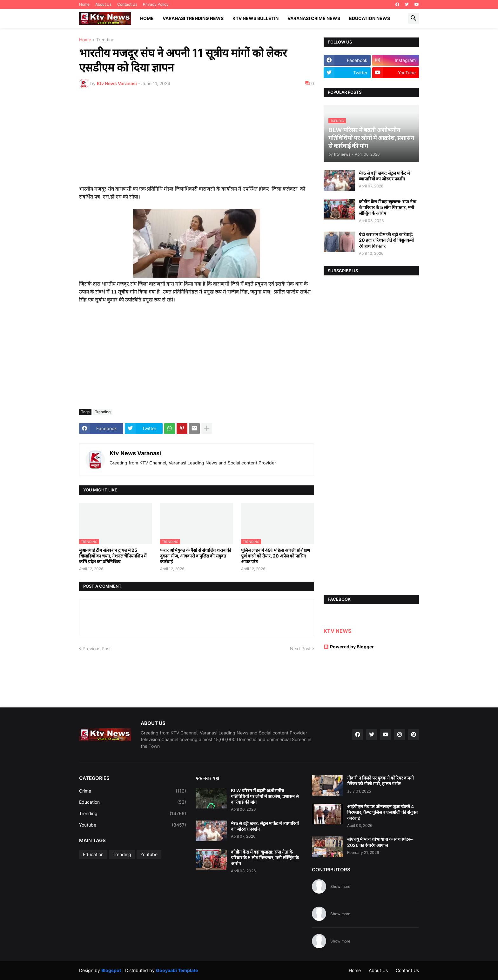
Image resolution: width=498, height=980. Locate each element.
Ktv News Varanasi (135, 453)
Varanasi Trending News (193, 18)
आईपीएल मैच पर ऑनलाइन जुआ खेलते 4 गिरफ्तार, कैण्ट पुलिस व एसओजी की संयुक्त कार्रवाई (382, 812)
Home (84, 4)
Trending (105, 40)
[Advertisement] (197, 141)
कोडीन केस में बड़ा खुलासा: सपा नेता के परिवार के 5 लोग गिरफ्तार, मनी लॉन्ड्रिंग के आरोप (388, 207)
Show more (340, 886)
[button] (414, 18)
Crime (133, 791)
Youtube (133, 825)
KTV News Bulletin (256, 18)
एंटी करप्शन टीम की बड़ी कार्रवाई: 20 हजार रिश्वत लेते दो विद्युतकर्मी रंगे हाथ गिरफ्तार (386, 240)
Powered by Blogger (349, 647)
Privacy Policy (156, 4)
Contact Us (127, 4)
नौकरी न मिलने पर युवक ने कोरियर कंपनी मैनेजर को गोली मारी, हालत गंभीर (380, 781)
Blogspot (111, 970)
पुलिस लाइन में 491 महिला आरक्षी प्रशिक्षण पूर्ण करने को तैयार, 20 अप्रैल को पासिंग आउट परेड (276, 556)
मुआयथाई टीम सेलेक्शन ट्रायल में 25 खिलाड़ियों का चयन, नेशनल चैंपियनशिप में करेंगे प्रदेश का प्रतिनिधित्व (113, 556)
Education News (370, 18)
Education (133, 802)
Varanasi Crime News (314, 18)
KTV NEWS (337, 631)
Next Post (300, 649)
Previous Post (97, 649)
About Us (103, 4)
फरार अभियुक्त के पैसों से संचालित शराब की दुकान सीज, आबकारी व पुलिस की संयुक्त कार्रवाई (196, 556)
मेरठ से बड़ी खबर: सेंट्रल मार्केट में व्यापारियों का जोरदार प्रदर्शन (384, 176)
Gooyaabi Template (177, 970)
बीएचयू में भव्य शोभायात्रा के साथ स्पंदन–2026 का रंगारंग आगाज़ (380, 842)
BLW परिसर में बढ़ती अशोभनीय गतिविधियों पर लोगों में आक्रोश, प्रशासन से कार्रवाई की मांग (265, 796)
